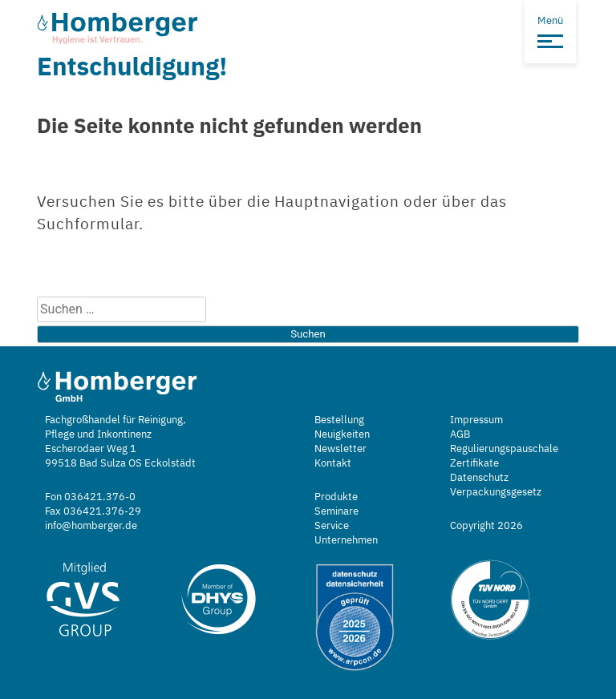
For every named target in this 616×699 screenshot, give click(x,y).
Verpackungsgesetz (496, 492)
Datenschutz (479, 477)
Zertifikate (474, 463)
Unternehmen (346, 540)
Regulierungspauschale (504, 448)
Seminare (336, 511)
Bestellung (339, 420)
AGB (460, 434)
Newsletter (340, 448)
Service (332, 525)
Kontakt (333, 463)
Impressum (476, 420)
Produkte (336, 497)
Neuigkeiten (342, 434)
